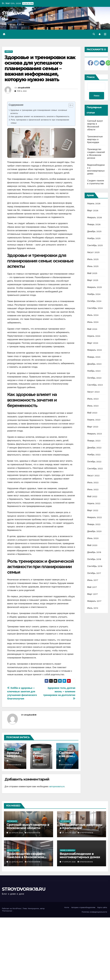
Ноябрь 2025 (94, 238)
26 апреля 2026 (16, 833)
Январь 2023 (94, 441)
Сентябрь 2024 (95, 308)
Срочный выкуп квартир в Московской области (28, 826)
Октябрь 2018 (94, 559)
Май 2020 (92, 545)
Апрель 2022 (94, 503)
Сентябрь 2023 (95, 385)
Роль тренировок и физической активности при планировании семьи (40, 121)
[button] (94, 34)
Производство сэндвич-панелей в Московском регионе (26, 857)
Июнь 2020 (93, 538)
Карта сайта (102, 907)
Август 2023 (93, 392)
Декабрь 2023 (94, 364)
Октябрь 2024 (94, 301)
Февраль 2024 (95, 350)
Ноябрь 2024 (94, 294)
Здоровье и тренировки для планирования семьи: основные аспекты (39, 112)
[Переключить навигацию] (105, 34)
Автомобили (12, 821)
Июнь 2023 (93, 406)
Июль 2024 (93, 315)
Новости (9, 52)
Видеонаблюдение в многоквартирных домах (80, 855)
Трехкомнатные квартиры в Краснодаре (95, 139)
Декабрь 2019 (94, 552)
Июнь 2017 (93, 580)
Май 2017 (92, 587)
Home (67, 907)
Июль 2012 (93, 608)
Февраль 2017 (94, 601)
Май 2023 (92, 413)
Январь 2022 (94, 524)
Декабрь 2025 (94, 231)
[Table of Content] (71, 105)
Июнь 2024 (93, 322)
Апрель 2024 (94, 336)
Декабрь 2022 (94, 448)
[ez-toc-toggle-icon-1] (70, 106)
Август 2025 (93, 252)
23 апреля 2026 (16, 862)
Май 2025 (92, 273)
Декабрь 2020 (94, 531)
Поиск (91, 77)
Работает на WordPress (12, 908)
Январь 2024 (94, 357)
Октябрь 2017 (94, 573)
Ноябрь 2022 (94, 455)
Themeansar (7, 911)
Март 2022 (93, 510)
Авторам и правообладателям (83, 907)
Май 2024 (92, 329)
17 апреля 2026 (69, 862)
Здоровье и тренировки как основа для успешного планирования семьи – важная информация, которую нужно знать (40, 68)
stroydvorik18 (24, 88)
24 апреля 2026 (69, 833)
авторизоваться (57, 786)
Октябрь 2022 (94, 462)
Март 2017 (93, 594)
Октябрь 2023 (94, 378)
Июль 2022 (93, 482)
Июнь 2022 (93, 489)
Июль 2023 (93, 399)
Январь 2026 (94, 224)
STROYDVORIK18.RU (24, 889)
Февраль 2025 (95, 287)
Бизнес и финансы (68, 850)
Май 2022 (92, 496)
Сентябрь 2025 (95, 245)
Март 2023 (93, 427)
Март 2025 (93, 280)
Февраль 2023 (95, 434)
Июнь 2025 (93, 266)
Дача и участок (13, 850)
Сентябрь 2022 (95, 469)
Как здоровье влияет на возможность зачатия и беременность (40, 116)
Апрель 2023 (94, 420)
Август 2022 (93, 476)
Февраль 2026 (95, 217)
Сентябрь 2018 (95, 566)
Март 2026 (93, 210)
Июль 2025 (93, 259)
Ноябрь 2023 (94, 371)
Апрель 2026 (94, 204)
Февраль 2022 (95, 517)
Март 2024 (93, 343)
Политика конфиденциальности (94, 912)
